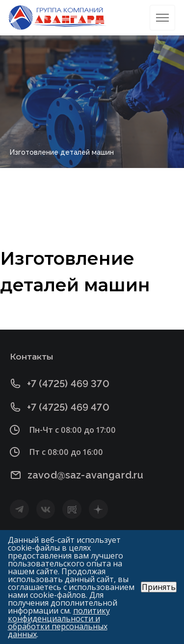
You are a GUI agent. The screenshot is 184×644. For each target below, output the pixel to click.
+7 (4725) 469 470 (68, 407)
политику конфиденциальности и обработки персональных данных (59, 622)
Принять (159, 587)
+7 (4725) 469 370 (68, 383)
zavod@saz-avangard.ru (85, 475)
